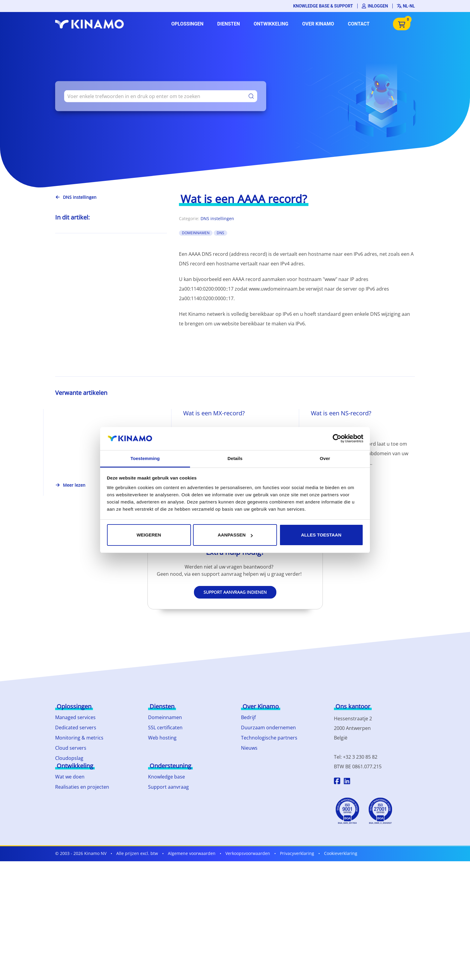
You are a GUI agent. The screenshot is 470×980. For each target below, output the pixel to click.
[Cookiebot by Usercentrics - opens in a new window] (337, 438)
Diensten (229, 24)
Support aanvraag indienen (235, 592)
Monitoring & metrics (79, 738)
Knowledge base (167, 777)
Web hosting (162, 738)
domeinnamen (196, 233)
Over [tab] (325, 458)
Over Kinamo (318, 24)
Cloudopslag (69, 758)
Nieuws (249, 748)
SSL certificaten (165, 728)
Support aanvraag (168, 787)
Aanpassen (235, 535)
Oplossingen (187, 24)
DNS (220, 233)
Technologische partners (269, 738)
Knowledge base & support (323, 6)
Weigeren (149, 535)
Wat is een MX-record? (214, 413)
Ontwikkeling (271, 24)
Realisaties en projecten (82, 787)
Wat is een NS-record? (341, 413)
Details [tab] (235, 458)
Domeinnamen (165, 717)
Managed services (75, 717)
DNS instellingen (217, 218)
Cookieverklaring (341, 853)
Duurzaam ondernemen (268, 728)
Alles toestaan (321, 535)
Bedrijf (248, 717)
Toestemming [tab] (145, 458)
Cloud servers (71, 748)
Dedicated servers (76, 728)
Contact (359, 24)
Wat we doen (70, 777)
